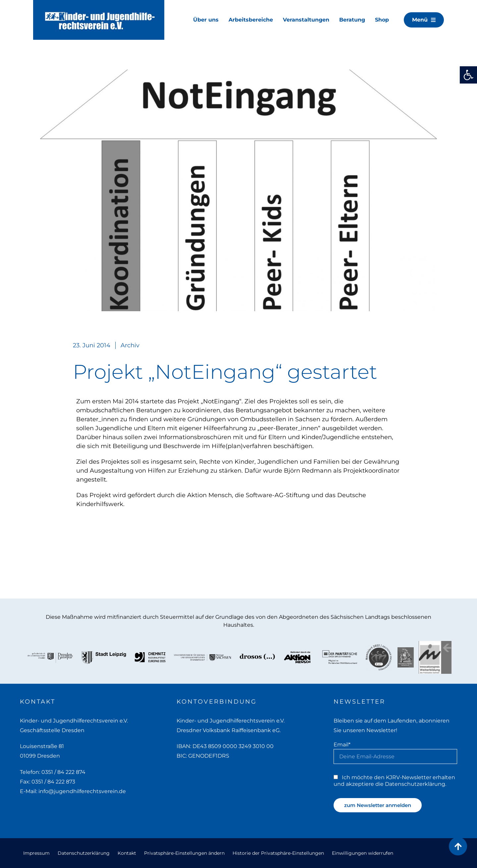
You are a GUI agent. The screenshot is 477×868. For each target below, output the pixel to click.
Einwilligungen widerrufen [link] (363, 853)
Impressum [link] (36, 853)
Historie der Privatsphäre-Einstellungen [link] (278, 853)
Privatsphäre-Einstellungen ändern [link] (184, 853)
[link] (468, 75)
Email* (342, 744)
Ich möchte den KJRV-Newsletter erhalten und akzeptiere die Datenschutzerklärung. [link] (394, 781)
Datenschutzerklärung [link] (84, 853)
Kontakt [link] (127, 853)
